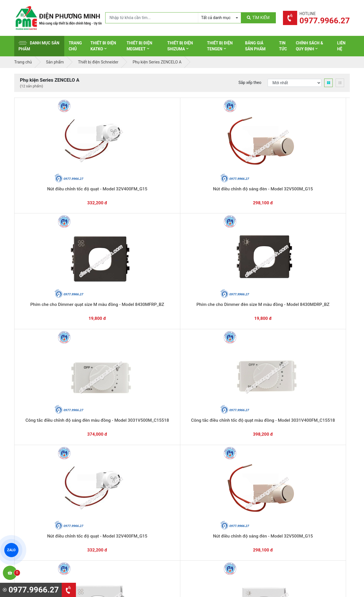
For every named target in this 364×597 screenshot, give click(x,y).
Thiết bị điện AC (204, 498)
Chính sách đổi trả (293, 472)
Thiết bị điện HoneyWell (211, 525)
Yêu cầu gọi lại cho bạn (210, 418)
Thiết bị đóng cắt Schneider (214, 463)
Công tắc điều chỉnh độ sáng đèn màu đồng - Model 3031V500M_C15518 (316, 176)
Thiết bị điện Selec (206, 489)
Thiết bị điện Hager (207, 481)
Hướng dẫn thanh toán (209, 407)
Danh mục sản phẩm (39, 46)
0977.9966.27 (40, 410)
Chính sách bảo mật (294, 481)
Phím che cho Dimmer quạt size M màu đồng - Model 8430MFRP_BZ (182, 176)
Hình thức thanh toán (295, 454)
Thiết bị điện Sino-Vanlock (213, 516)
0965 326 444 (67, 491)
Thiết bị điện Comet (207, 507)
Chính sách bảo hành (295, 463)
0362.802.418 (153, 410)
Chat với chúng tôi (301, 413)
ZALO (11, 550)
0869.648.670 (97, 410)
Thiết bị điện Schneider (210, 454)
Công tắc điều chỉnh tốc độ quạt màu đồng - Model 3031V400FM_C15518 (48, 271)
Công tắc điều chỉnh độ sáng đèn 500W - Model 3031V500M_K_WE (48, 365)
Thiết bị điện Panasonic (211, 472)
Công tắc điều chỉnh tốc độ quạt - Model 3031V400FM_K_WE (115, 365)
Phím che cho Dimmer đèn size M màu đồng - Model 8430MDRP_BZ (249, 176)
